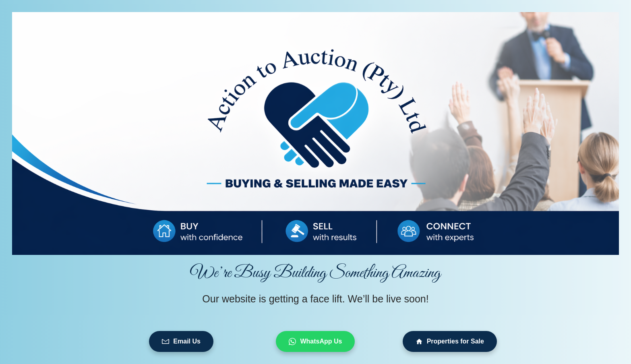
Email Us (181, 341)
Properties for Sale (450, 341)
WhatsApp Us (315, 341)
